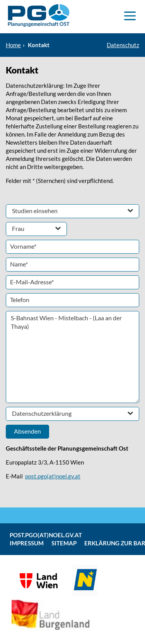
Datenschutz (123, 45)
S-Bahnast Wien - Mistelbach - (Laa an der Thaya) (72, 357)
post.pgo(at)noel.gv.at (53, 476)
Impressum (27, 543)
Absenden (27, 431)
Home (13, 45)
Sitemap (64, 543)
